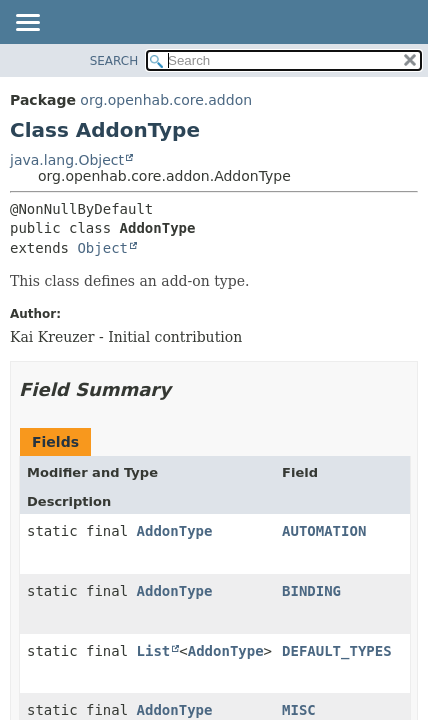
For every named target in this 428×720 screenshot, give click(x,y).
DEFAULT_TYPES (337, 651)
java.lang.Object (67, 160)
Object (102, 248)
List (154, 651)
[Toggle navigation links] (27, 24)
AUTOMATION (324, 531)
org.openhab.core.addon (166, 100)
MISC (299, 710)
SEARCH (114, 61)
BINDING (311, 591)
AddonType (175, 531)
